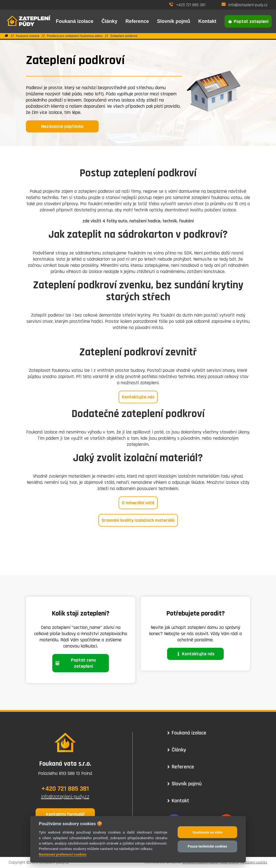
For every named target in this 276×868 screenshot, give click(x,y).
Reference (181, 767)
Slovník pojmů (173, 21)
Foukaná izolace (28, 36)
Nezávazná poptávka (62, 126)
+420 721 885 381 (187, 5)
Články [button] (109, 21)
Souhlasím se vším (207, 832)
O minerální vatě (138, 503)
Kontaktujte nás (138, 397)
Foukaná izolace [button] (75, 21)
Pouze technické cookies (207, 846)
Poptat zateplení (248, 21)
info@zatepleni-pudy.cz (244, 5)
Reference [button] (137, 21)
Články (177, 750)
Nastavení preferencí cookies (63, 854)
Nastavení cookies (254, 862)
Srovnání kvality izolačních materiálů (138, 520)
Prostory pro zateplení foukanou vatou (75, 36)
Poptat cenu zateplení (76, 663)
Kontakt (207, 21)
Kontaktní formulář (65, 814)
